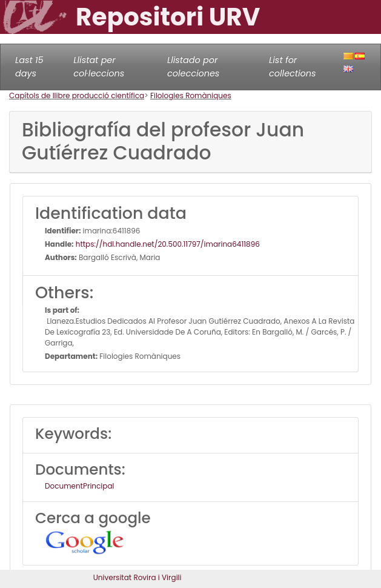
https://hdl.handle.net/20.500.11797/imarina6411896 (167, 244)
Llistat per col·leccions (99, 67)
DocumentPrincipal (79, 486)
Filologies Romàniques (191, 95)
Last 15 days (29, 67)
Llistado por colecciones (193, 67)
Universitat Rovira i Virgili (137, 577)
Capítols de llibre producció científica (77, 95)
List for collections (292, 67)
